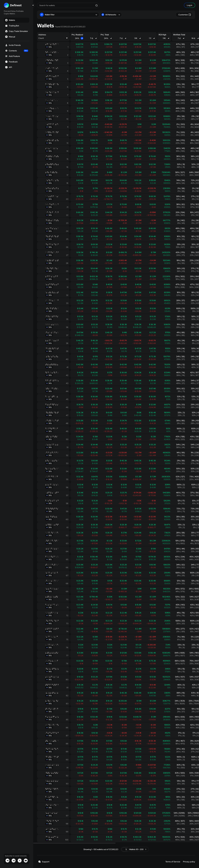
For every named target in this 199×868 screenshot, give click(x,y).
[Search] (96, 5)
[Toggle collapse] (33, 5)
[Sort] (82, 38)
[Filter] (67, 38)
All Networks (111, 15)
